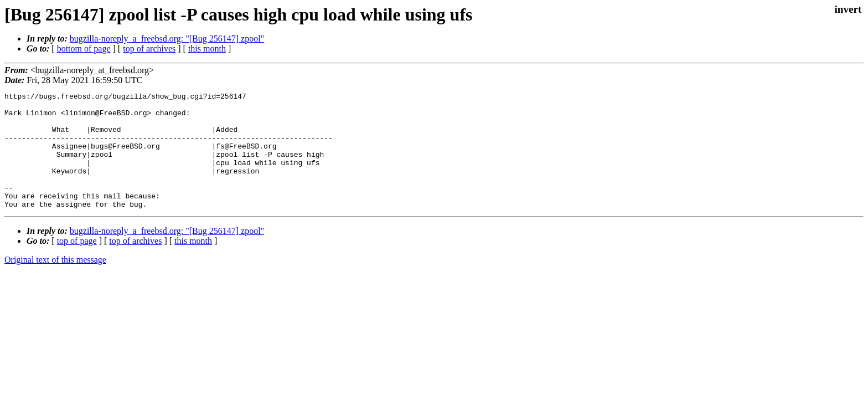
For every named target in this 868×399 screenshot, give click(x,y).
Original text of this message (55, 283)
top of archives (149, 48)
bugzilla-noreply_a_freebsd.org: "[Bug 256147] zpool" (167, 39)
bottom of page (84, 48)
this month (207, 48)
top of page (77, 264)
